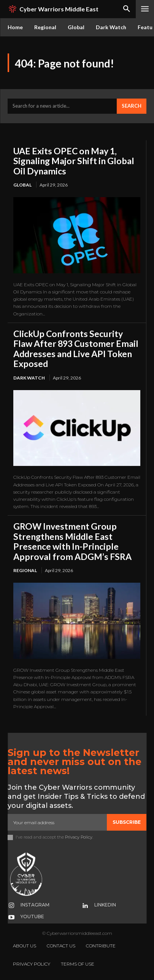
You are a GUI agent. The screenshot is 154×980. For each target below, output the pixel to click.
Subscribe (127, 822)
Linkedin (105, 905)
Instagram (35, 905)
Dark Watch (29, 378)
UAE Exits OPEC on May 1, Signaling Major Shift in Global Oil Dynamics (74, 161)
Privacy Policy (79, 837)
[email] (57, 822)
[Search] (132, 106)
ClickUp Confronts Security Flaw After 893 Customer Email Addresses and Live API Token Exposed (76, 349)
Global (22, 185)
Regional (25, 570)
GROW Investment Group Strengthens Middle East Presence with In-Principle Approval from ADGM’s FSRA (72, 541)
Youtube (32, 916)
